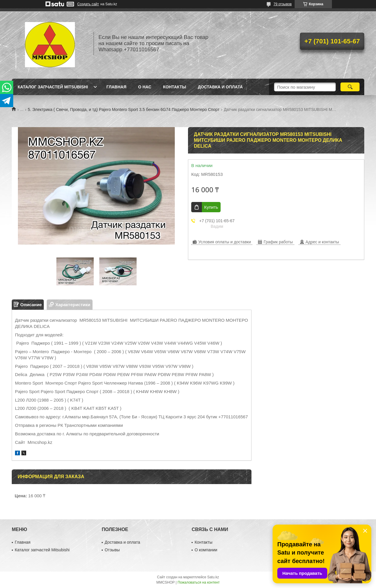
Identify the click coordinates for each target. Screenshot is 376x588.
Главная (116, 87)
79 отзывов (283, 4)
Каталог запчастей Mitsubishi (53, 87)
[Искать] (350, 87)
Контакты (174, 87)
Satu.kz (213, 577)
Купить (211, 207)
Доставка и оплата (220, 87)
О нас (145, 87)
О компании (206, 550)
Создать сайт (88, 4)
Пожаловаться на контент (198, 582)
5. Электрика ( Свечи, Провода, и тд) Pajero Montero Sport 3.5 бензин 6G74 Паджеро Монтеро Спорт (124, 109)
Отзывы (112, 550)
